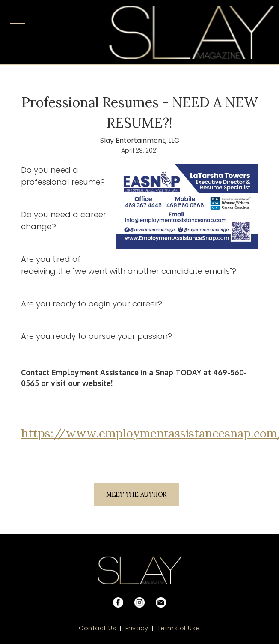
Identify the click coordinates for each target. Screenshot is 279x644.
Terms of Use (179, 628)
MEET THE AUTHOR (136, 494)
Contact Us (97, 628)
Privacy (137, 628)
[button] (17, 32)
